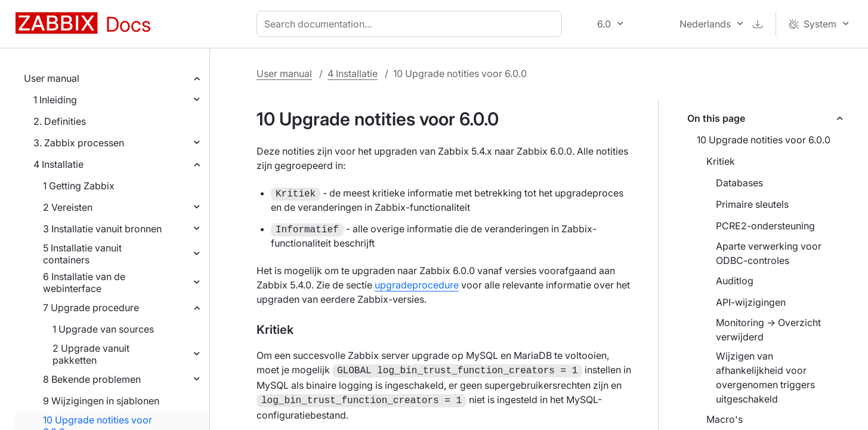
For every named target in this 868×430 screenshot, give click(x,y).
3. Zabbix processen (79, 143)
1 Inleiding (55, 100)
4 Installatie (58, 164)
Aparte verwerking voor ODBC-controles (769, 253)
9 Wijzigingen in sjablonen (101, 401)
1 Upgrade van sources (103, 329)
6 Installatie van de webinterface (84, 282)
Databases (739, 183)
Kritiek (721, 161)
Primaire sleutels (752, 204)
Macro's (725, 419)
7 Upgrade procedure (91, 308)
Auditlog (735, 281)
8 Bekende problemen (92, 379)
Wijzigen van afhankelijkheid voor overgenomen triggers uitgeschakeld (765, 377)
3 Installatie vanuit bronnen (102, 229)
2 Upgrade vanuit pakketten (91, 354)
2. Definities (60, 121)
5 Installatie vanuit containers (82, 254)
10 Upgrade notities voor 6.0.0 (764, 140)
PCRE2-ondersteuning (765, 226)
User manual (52, 78)
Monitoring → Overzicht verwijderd (768, 330)
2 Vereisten (68, 207)
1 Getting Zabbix (79, 186)
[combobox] (412, 24)
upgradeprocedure (417, 285)
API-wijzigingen (751, 302)
